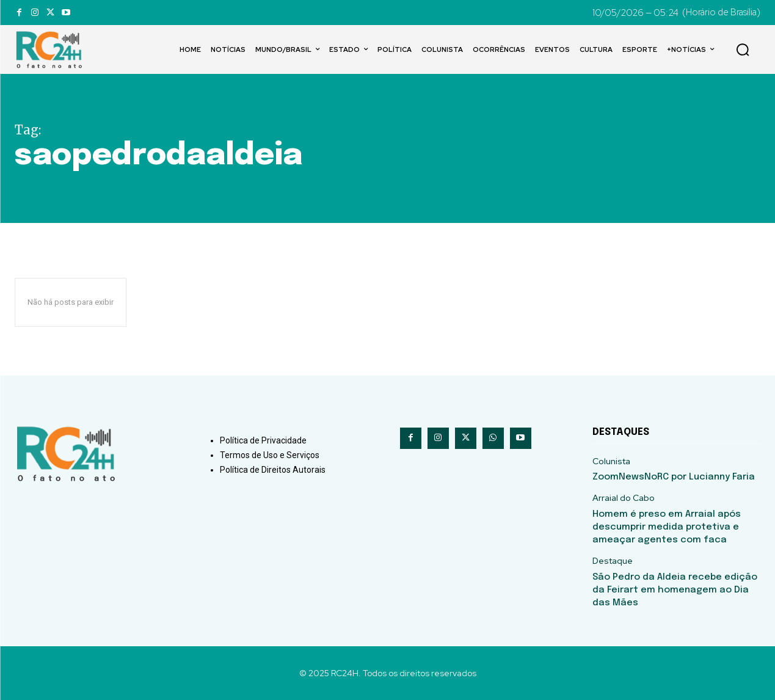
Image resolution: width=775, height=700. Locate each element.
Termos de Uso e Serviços (270, 455)
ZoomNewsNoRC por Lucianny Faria (674, 477)
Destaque (613, 561)
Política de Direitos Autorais (273, 470)
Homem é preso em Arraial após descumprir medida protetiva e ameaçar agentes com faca (667, 527)
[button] (743, 49)
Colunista (611, 461)
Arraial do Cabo (624, 498)
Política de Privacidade (263, 440)
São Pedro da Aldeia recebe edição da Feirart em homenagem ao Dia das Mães (675, 590)
